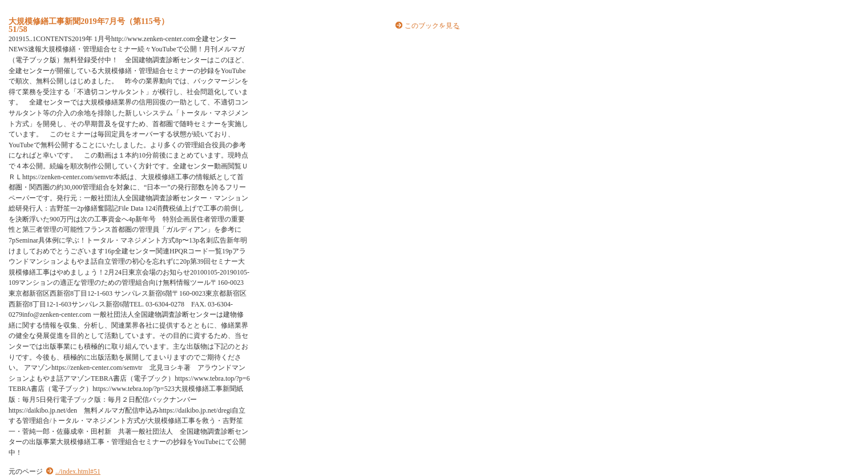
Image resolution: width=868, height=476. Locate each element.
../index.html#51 (78, 471)
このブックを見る (432, 26)
